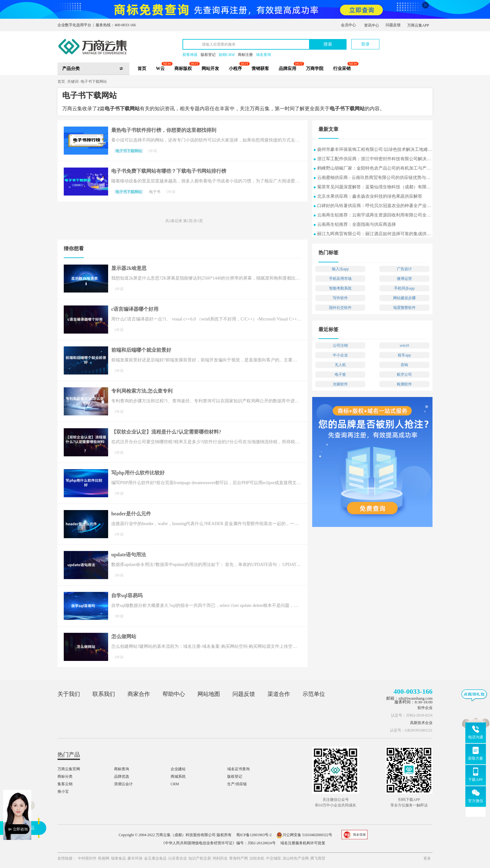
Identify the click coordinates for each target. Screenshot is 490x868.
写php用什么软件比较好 (138, 473)
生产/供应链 (237, 784)
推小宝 (63, 791)
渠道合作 (279, 694)
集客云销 (65, 784)
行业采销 (342, 69)
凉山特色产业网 (296, 858)
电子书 (155, 192)
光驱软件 (340, 384)
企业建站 (178, 769)
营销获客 (260, 69)
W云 (160, 69)
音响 (404, 365)
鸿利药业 (220, 858)
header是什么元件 (131, 514)
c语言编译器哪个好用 (135, 309)
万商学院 (315, 69)
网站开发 (210, 69)
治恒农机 (257, 858)
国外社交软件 (340, 308)
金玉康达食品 (155, 858)
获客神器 (190, 55)
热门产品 (69, 755)
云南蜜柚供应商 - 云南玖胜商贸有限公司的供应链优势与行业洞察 (374, 178)
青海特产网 (238, 858)
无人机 (340, 365)
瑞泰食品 (118, 858)
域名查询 (263, 55)
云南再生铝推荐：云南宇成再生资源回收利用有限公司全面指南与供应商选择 (374, 216)
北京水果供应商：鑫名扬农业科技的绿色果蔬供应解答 (370, 196)
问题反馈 (393, 25)
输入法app (340, 269)
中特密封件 (87, 858)
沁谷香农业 (177, 858)
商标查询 (122, 769)
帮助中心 (174, 694)
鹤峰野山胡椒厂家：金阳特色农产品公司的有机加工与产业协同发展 (374, 169)
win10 (404, 345)
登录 (365, 44)
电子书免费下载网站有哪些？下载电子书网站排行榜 (169, 171)
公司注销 (340, 345)
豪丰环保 (135, 858)
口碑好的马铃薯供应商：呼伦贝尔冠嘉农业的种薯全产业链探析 (374, 206)
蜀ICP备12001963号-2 (254, 835)
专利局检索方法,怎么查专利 (142, 391)
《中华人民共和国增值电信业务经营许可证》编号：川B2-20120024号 (218, 843)
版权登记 (208, 55)
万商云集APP (418, 25)
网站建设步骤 (404, 298)
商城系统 (178, 776)
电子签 (340, 374)
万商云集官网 (69, 769)
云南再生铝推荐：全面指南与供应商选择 (357, 224)
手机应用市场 (340, 279)
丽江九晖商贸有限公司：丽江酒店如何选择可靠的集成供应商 (374, 234)
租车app (404, 355)
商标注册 (245, 55)
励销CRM (227, 55)
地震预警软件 (404, 308)
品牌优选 (122, 776)
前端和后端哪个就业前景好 (141, 350)
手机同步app (404, 288)
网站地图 (209, 694)
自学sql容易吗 (127, 595)
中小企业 (340, 355)
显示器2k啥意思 (129, 268)
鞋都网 (104, 858)
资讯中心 (372, 25)
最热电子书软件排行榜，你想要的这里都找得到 (164, 130)
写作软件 (340, 298)
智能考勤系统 (340, 288)
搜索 (328, 44)
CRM (175, 784)
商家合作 (139, 694)
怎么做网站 (124, 636)
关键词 (73, 82)
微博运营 (404, 279)
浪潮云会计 (123, 784)
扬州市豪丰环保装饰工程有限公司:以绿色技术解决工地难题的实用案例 (375, 150)
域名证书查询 (238, 769)
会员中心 (348, 25)
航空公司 (404, 374)
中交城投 (273, 858)
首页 (142, 69)
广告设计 (404, 269)
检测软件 (404, 384)
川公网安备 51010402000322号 (304, 835)
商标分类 (65, 776)
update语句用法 (129, 555)
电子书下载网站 (94, 82)
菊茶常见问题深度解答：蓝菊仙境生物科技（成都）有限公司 (374, 188)
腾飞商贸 (318, 858)
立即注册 (403, 41)
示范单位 (314, 694)
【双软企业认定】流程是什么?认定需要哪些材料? (166, 432)
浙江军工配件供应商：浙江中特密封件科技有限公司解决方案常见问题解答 (374, 159)
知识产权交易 (200, 858)
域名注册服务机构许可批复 (303, 843)
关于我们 (69, 694)
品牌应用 (287, 69)
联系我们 (104, 694)
